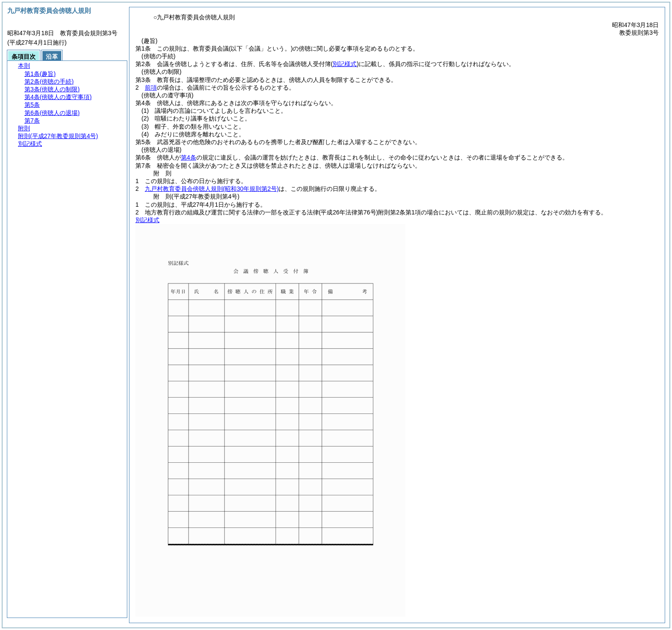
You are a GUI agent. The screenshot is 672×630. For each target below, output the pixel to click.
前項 (151, 87)
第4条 (189, 157)
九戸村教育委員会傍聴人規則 (212, 189)
